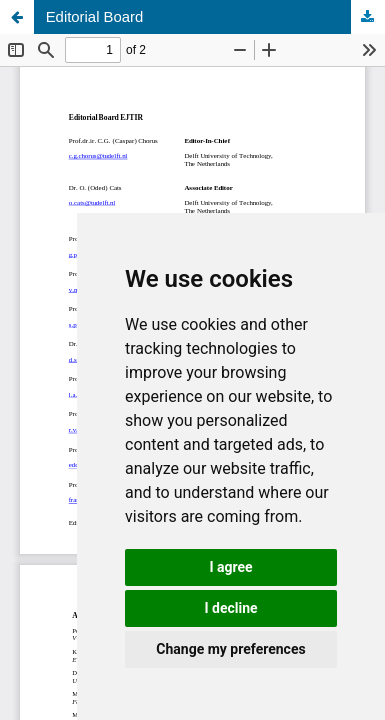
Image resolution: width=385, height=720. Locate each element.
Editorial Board (95, 17)
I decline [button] (230, 608)
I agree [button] (230, 567)
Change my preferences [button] (230, 649)
